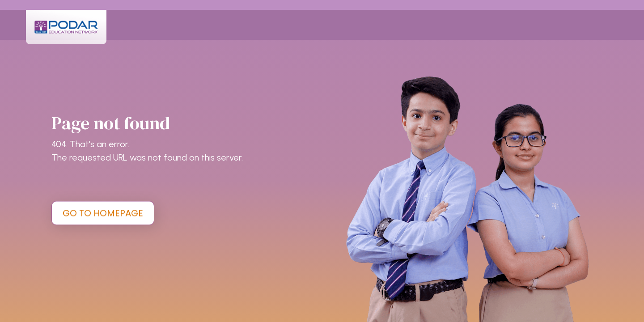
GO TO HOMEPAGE (103, 213)
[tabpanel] (322, 161)
